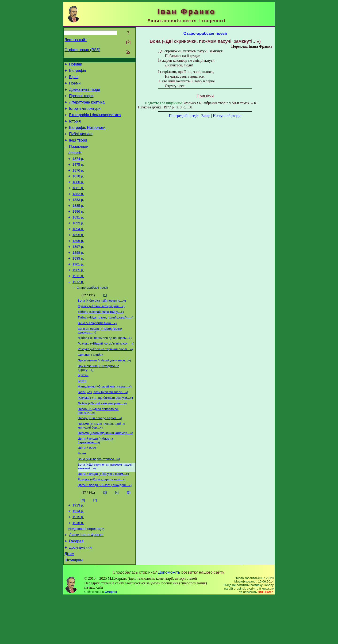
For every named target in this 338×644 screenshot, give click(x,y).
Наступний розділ (227, 116)
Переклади (79, 156)
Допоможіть (169, 620)
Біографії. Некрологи (87, 135)
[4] (117, 533)
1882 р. (78, 209)
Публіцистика (81, 142)
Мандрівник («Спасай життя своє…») (105, 420)
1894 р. (78, 249)
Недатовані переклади (86, 573)
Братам (83, 408)
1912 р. (78, 308)
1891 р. (78, 236)
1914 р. (78, 553)
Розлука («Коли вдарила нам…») (102, 519)
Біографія (77, 72)
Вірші (74, 79)
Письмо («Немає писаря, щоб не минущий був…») (101, 462)
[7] (95, 540)
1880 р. (78, 196)
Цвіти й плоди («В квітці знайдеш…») (105, 526)
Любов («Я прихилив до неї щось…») (105, 368)
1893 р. (78, 242)
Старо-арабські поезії (92, 314)
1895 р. (78, 255)
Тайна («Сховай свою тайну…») (101, 340)
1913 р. (78, 547)
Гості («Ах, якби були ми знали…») (103, 426)
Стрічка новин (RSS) (82, 50)
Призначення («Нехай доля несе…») (104, 392)
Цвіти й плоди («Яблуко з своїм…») (103, 513)
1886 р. (78, 229)
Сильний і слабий (90, 386)
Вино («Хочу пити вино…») (97, 352)
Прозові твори (81, 100)
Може (82, 492)
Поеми (75, 86)
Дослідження (80, 594)
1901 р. (78, 288)
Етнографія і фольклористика (95, 121)
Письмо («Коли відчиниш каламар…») (105, 470)
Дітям (69, 601)
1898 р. (78, 275)
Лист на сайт (76, 40)
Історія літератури (85, 114)
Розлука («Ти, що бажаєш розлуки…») (105, 432)
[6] (83, 540)
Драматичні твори (84, 93)
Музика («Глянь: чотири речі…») (101, 334)
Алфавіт (75, 163)
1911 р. (78, 301)
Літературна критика (87, 107)
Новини (76, 65)
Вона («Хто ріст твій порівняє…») (102, 328)
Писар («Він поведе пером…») (100, 454)
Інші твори (78, 149)
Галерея (76, 587)
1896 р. (78, 262)
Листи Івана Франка (86, 580)
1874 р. (78, 170)
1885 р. (78, 222)
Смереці (111, 639)
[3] (105, 533)
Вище (206, 116)
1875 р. (78, 176)
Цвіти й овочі (87, 485)
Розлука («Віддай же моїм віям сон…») (106, 374)
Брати (82, 414)
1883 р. (78, 216)
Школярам (74, 608)
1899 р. (78, 282)
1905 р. (78, 295)
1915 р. (78, 560)
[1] (105, 322)
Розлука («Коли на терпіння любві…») (105, 380)
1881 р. (78, 203)
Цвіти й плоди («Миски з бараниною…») (95, 478)
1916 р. (78, 566)
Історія (75, 128)
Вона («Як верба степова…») (99, 498)
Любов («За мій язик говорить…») (102, 438)
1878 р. (78, 190)
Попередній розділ (184, 116)
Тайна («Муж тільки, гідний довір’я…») (106, 346)
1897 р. (78, 268)
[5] (129, 533)
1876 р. (78, 183)
